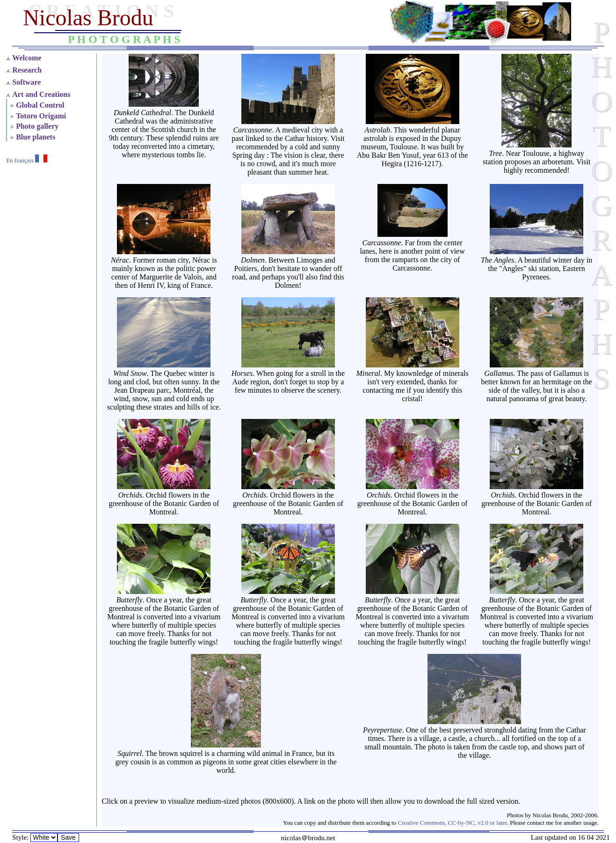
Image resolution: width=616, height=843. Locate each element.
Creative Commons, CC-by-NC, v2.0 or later (452, 823)
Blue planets (36, 137)
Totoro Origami (41, 116)
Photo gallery (37, 126)
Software (26, 82)
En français (27, 160)
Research (27, 70)
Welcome (27, 58)
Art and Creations (41, 94)
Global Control (40, 105)
